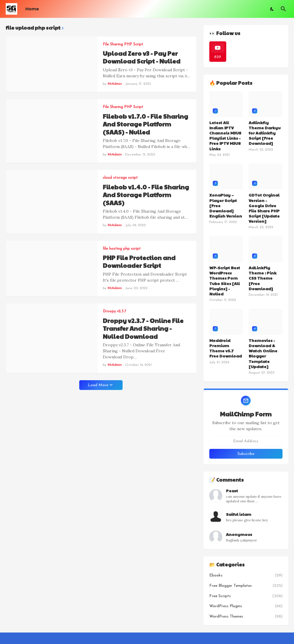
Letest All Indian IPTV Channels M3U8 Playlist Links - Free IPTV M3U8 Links (225, 135)
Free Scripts (246, 596)
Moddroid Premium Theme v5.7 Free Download (226, 348)
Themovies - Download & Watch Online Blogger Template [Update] (263, 353)
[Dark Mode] (272, 9)
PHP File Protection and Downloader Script (139, 262)
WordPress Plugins (246, 606)
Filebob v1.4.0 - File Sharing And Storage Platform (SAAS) (146, 195)
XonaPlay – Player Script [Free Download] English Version (226, 205)
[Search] (283, 9)
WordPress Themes (246, 617)
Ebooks (246, 576)
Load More (98, 385)
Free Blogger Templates (246, 586)
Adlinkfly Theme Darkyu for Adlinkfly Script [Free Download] (265, 133)
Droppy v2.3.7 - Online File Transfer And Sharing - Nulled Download (143, 328)
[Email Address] (246, 441)
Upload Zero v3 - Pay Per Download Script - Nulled (142, 57)
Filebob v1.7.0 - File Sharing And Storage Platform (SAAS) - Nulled (145, 124)
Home (32, 9)
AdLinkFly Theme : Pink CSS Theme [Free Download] (263, 278)
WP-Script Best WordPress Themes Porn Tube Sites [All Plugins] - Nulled (225, 281)
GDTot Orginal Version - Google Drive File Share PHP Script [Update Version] (264, 208)
